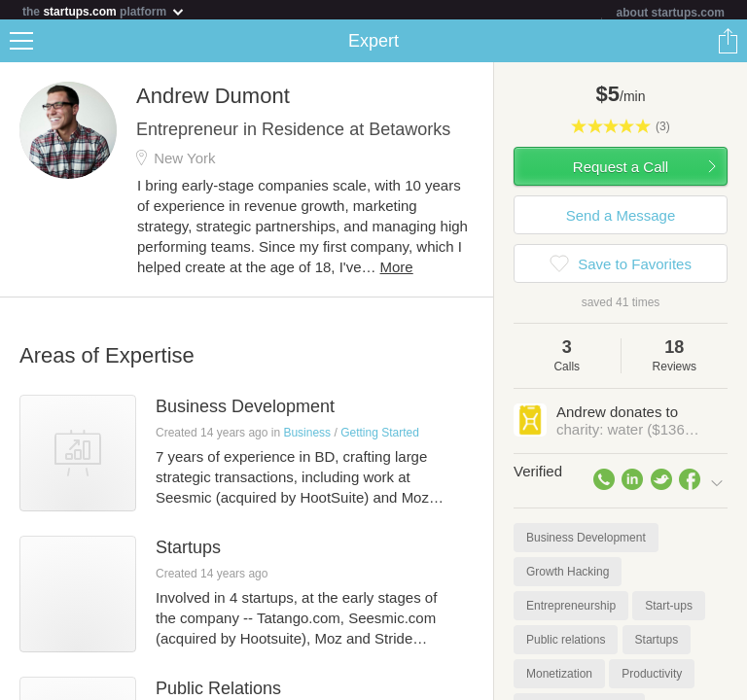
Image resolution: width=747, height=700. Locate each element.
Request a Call (621, 171)
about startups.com (671, 13)
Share (728, 45)
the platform (104, 11)
